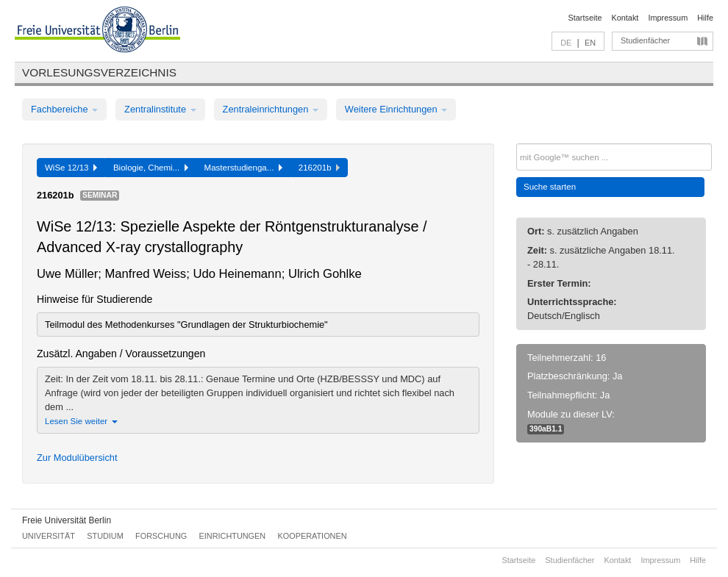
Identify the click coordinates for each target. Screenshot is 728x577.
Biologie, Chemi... (151, 168)
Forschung (161, 536)
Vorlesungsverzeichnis (99, 72)
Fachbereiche (64, 109)
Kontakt (625, 18)
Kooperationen (313, 536)
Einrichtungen (233, 536)
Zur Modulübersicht (77, 458)
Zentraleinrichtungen (271, 109)
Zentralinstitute (160, 109)
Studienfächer (645, 40)
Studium (105, 536)
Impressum (668, 18)
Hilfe (705, 18)
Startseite (585, 18)
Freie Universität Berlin (67, 520)
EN (590, 43)
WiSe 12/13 (71, 168)
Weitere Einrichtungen (396, 109)
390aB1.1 (546, 429)
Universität (49, 536)
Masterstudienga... (243, 168)
